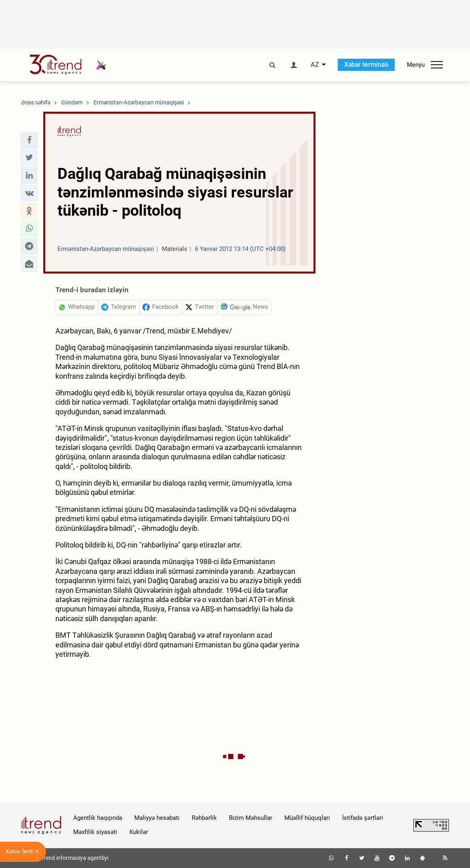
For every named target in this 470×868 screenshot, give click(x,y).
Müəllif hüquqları (307, 818)
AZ (315, 65)
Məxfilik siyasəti (95, 832)
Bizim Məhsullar (251, 818)
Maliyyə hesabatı (157, 818)
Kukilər (139, 832)
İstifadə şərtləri (363, 818)
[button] (29, 140)
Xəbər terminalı (366, 65)
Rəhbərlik (204, 818)
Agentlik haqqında (98, 818)
